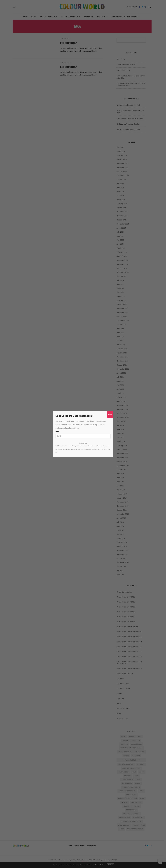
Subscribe (83, 443)
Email (57, 432)
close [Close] (110, 415)
